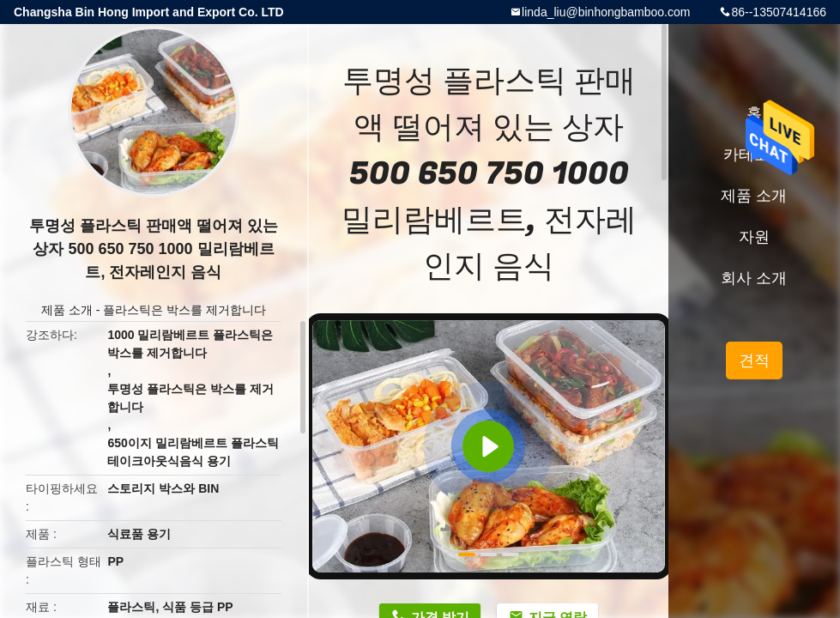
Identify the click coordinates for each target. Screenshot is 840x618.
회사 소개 (754, 278)
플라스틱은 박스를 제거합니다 (184, 310)
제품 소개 (67, 310)
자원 (754, 237)
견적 (754, 360)
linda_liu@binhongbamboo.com (606, 12)
